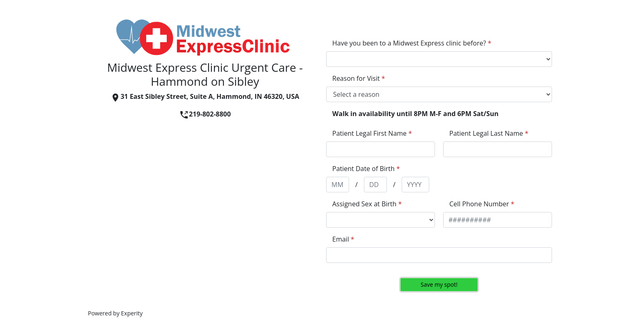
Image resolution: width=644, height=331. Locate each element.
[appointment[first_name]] (381, 149)
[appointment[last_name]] (498, 149)
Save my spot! (439, 284)
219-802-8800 (205, 114)
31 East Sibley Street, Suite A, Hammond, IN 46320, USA (205, 96)
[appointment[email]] (439, 255)
